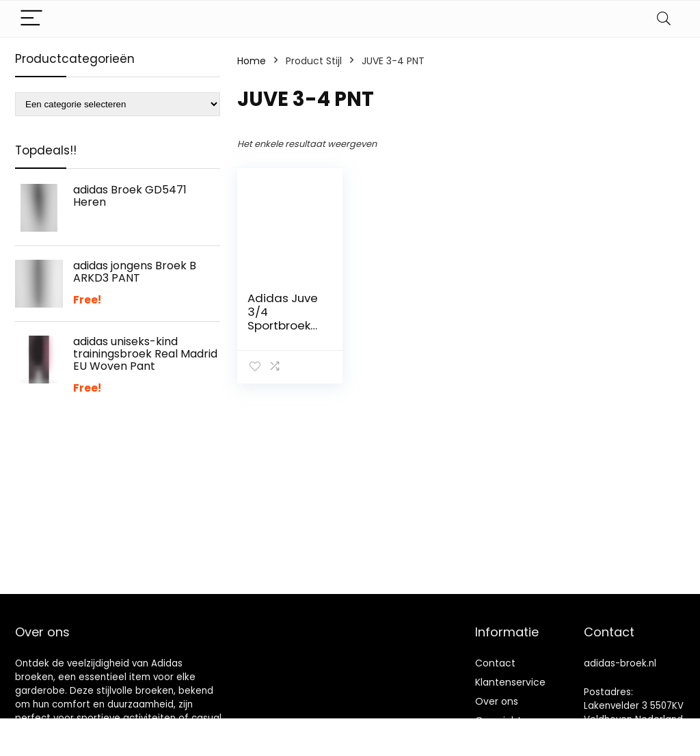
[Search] (664, 19)
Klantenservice (510, 682)
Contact (495, 663)
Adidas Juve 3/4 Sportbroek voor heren (283, 319)
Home (252, 61)
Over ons (497, 701)
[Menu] (31, 19)
